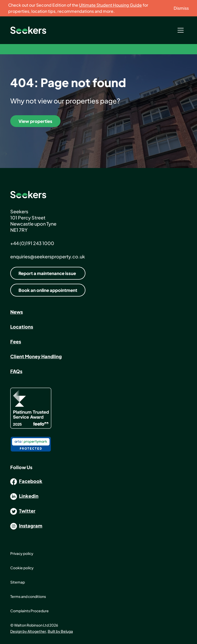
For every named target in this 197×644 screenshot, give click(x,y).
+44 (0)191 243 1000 (32, 243)
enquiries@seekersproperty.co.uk (48, 256)
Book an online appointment (48, 290)
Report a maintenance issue (47, 273)
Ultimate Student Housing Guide (110, 5)
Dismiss (181, 8)
